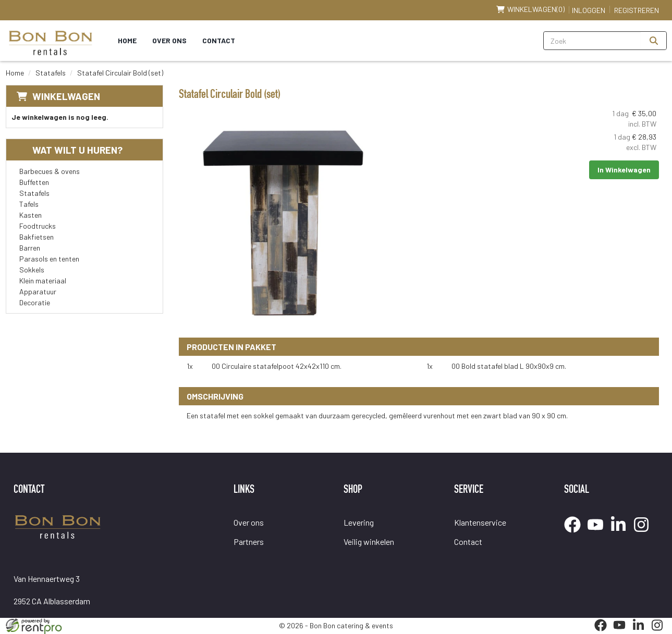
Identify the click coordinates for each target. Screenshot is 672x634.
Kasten (30, 215)
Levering (359, 522)
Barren (30, 248)
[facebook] (576, 534)
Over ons (169, 40)
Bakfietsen (36, 237)
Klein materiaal (43, 281)
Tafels (29, 204)
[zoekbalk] (592, 41)
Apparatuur (38, 291)
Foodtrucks (38, 226)
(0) (530, 9)
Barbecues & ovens (50, 171)
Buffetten (34, 182)
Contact (219, 40)
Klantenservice (480, 522)
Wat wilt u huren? (70, 150)
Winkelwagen (66, 96)
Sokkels (32, 270)
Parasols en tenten (49, 259)
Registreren (637, 10)
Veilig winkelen (369, 542)
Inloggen (589, 10)
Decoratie (35, 302)
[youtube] (598, 534)
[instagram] (644, 534)
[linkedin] (621, 534)
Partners (249, 542)
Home (127, 40)
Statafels (51, 73)
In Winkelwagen (624, 170)
